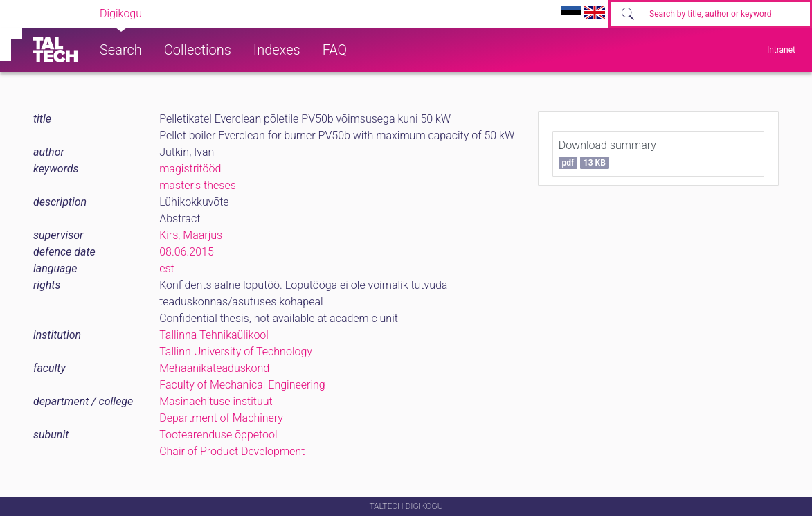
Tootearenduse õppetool (218, 435)
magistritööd (190, 169)
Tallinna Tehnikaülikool (214, 335)
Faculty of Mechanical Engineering (242, 385)
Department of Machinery (221, 418)
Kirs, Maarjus (191, 235)
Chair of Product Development (232, 451)
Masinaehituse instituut (216, 401)
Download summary (607, 154)
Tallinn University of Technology (236, 352)
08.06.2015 (187, 252)
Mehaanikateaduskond (214, 368)
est (167, 268)
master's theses (198, 185)
